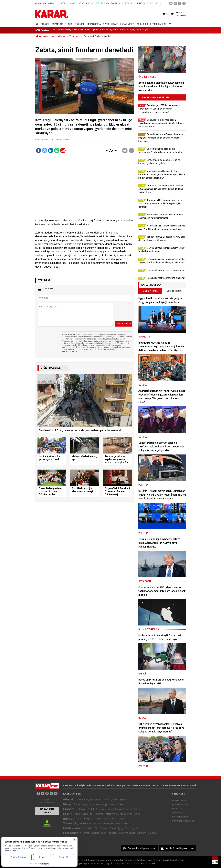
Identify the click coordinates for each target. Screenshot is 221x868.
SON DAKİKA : (43, 30)
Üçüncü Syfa (93, 800)
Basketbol (87, 814)
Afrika (120, 804)
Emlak (91, 809)
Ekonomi (80, 24)
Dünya (69, 24)
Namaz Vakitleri (181, 804)
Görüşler (142, 24)
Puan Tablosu (179, 809)
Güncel (45, 24)
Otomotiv (101, 809)
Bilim (126, 823)
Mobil (83, 823)
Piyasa (83, 809)
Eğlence (122, 819)
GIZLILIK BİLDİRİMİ (142, 786)
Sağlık (98, 819)
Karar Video (127, 24)
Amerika (94, 804)
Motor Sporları (124, 814)
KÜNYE (90, 786)
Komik (113, 828)
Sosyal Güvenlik (124, 809)
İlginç (120, 828)
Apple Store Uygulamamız (180, 848)
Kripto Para (94, 24)
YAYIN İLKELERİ (102, 786)
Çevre (114, 800)
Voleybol (99, 814)
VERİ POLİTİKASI (160, 786)
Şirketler (138, 809)
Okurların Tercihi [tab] (150, 291)
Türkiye (105, 800)
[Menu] (170, 24)
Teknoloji (69, 823)
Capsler (95, 833)
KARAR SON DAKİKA (47, 811)
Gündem (89, 828)
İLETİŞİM (81, 786)
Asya (112, 804)
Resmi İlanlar (158, 24)
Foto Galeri (71, 833)
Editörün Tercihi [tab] (174, 291)
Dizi (97, 828)
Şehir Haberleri (180, 817)
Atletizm (110, 814)
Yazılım (118, 823)
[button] (107, 151)
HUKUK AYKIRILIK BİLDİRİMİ (182, 786)
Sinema (104, 828)
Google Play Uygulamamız (142, 848)
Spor (106, 24)
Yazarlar (57, 24)
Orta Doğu (82, 804)
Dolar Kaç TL (179, 813)
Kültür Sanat (109, 819)
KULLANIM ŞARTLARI (121, 786)
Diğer (137, 814)
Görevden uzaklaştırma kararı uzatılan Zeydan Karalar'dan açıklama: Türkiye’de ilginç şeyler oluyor (101, 30)
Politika (81, 800)
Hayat (114, 24)
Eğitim (122, 800)
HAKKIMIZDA (69, 786)
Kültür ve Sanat (127, 833)
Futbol (77, 814)
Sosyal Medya (105, 823)
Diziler (79, 819)
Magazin (88, 819)
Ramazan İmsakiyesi (183, 821)
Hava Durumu (180, 800)
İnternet (92, 823)
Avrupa (104, 804)
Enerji (111, 809)
